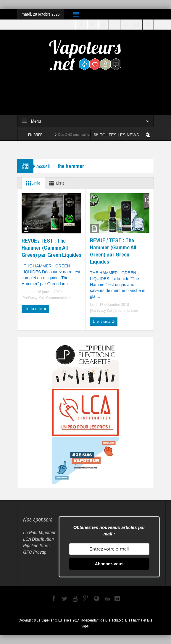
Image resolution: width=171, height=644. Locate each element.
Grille (32, 183)
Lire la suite (36, 309)
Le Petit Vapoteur (39, 532)
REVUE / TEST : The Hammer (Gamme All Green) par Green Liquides (51, 248)
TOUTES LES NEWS (116, 135)
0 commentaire (58, 298)
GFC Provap (35, 552)
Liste (56, 183)
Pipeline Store (36, 545)
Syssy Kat (36, 298)
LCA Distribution (38, 539)
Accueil (43, 166)
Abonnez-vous (109, 564)
